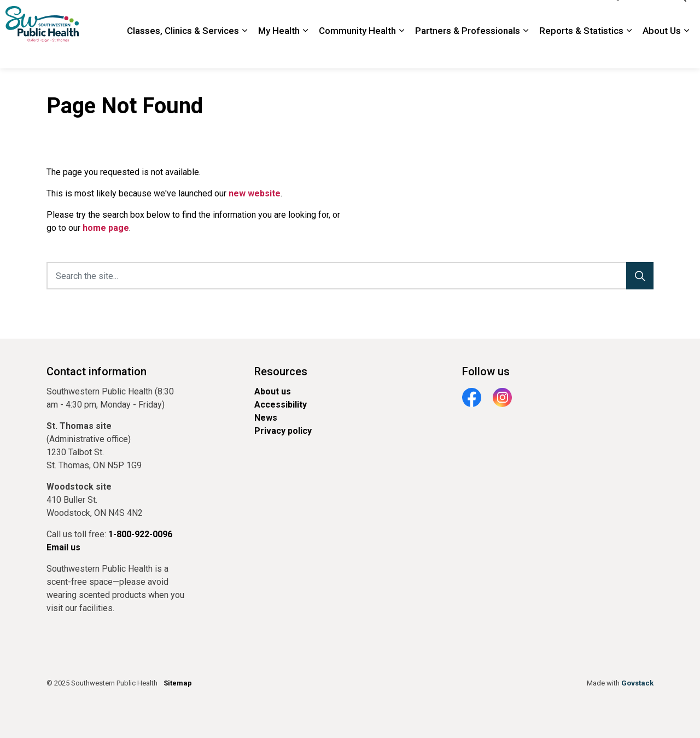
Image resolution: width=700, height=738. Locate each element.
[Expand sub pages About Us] (686, 52)
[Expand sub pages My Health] (305, 52)
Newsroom (375, 17)
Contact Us (505, 17)
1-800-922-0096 (563, 17)
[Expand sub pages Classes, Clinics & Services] (244, 52)
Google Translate (631, 17)
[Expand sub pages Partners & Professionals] (526, 52)
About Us (662, 51)
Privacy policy (283, 431)
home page (106, 228)
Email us (63, 547)
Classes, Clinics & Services (183, 51)
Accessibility (281, 405)
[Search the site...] (350, 276)
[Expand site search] (681, 17)
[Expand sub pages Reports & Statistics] (629, 52)
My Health (279, 51)
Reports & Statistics (581, 51)
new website (255, 193)
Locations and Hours (440, 17)
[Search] (640, 276)
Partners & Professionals (468, 51)
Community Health (357, 51)
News (266, 418)
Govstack (637, 683)
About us (273, 391)
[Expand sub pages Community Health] (401, 52)
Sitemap (178, 683)
